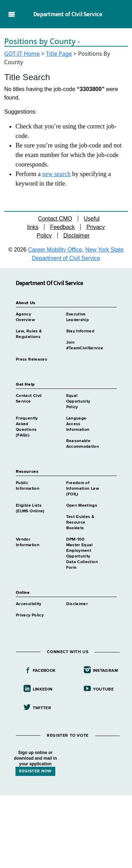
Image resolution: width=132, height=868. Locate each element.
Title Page (59, 54)
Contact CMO (55, 219)
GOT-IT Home (22, 54)
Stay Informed (80, 331)
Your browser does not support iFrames (66, 831)
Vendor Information (28, 542)
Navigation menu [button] (11, 14)
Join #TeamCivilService (85, 345)
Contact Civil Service (29, 399)
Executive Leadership (78, 317)
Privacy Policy (30, 615)
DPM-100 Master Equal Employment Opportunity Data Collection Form (82, 554)
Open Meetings (82, 506)
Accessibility (29, 604)
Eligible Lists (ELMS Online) (30, 508)
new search (56, 174)
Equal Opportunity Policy (78, 402)
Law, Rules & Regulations (29, 334)
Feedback (62, 227)
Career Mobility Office (55, 250)
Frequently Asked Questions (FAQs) (27, 427)
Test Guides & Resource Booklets (80, 523)
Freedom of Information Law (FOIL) (83, 489)
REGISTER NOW (35, 771)
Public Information (28, 486)
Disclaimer (77, 236)
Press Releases (32, 360)
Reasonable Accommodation (83, 444)
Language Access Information (78, 424)
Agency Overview (25, 317)
